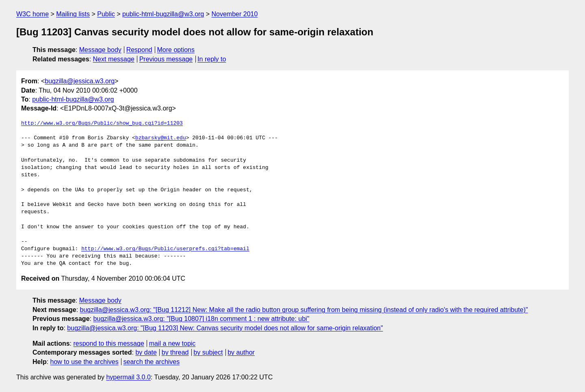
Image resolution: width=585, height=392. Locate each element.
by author (241, 352)
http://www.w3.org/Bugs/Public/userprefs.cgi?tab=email (165, 249)
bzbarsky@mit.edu (161, 138)
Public (106, 14)
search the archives (152, 362)
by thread (175, 352)
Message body (100, 50)
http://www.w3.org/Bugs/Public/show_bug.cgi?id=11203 (102, 123)
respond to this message (108, 343)
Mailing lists (73, 14)
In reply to (212, 59)
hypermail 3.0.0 (128, 377)
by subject (208, 352)
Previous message (166, 59)
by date (146, 352)
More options (176, 50)
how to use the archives (84, 362)
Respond (139, 50)
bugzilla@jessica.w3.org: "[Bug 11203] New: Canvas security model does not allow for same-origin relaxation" (225, 328)
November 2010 (235, 14)
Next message (114, 59)
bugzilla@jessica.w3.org (80, 81)
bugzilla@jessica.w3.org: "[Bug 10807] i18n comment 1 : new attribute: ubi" (201, 319)
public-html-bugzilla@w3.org (163, 14)
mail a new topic (172, 343)
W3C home (32, 14)
